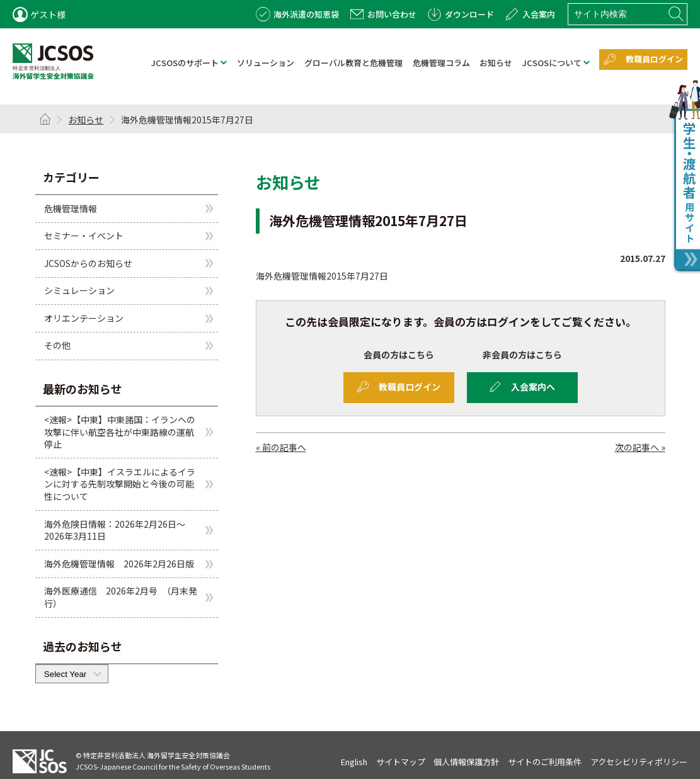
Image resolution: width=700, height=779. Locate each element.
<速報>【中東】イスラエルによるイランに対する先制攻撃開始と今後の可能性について (120, 484)
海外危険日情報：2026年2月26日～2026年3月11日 (115, 530)
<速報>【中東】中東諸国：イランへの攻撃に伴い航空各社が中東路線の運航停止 (120, 432)
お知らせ (86, 120)
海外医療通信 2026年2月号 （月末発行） (121, 597)
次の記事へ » (640, 447)
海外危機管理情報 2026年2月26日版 (119, 564)
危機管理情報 (71, 208)
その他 (57, 345)
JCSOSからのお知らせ (88, 263)
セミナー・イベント (84, 236)
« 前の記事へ (281, 447)
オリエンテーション (84, 318)
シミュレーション (79, 290)
